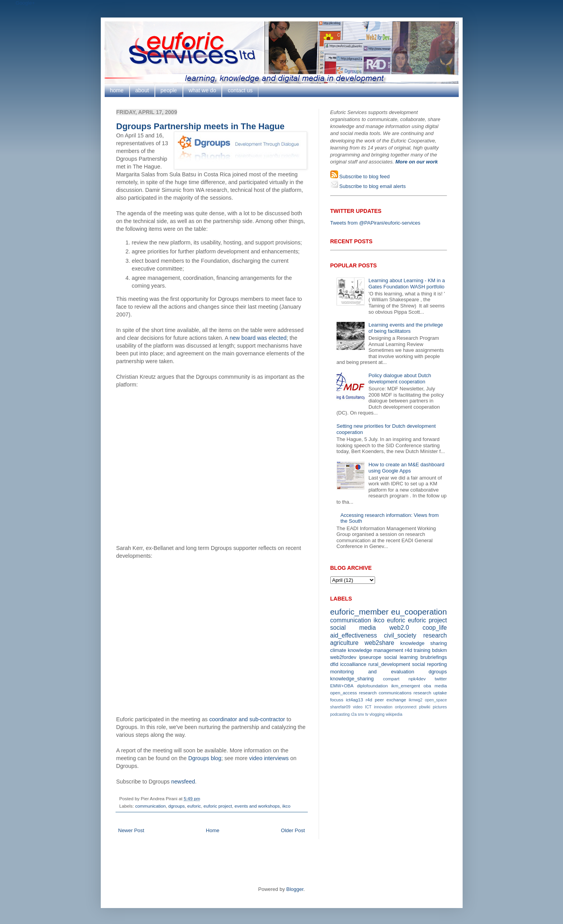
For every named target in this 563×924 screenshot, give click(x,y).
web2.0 (399, 628)
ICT (368, 707)
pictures (440, 707)
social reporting (429, 664)
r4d (408, 650)
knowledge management (375, 650)
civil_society (400, 635)
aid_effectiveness (354, 635)
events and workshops (257, 806)
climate (338, 650)
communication (150, 806)
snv (361, 714)
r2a (354, 714)
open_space (436, 700)
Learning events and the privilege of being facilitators (406, 328)
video (358, 707)
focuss (337, 700)
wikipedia (394, 714)
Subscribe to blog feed (364, 177)
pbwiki (425, 707)
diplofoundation (372, 686)
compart (391, 679)
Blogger (295, 889)
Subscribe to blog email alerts (372, 186)
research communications (385, 693)
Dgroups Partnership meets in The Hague (201, 126)
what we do (203, 90)
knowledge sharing (424, 643)
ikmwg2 (415, 700)
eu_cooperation (419, 612)
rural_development (389, 664)
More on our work (417, 162)
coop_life (435, 628)
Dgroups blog (205, 758)
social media (353, 628)
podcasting (340, 714)
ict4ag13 (354, 700)
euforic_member (360, 612)
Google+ (25, 3)
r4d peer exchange (386, 700)
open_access (344, 693)
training (422, 650)
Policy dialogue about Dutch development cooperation (400, 379)
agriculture (345, 643)
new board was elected (258, 338)
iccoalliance (353, 664)
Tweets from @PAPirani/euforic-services (375, 223)
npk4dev (417, 679)
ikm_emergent (406, 686)
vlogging (377, 714)
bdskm (439, 650)
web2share (379, 643)
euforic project (218, 806)
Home (213, 830)
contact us (240, 90)
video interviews (269, 758)
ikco (287, 806)
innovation (383, 707)
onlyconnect (406, 707)
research (435, 635)
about (142, 90)
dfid (334, 664)
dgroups (177, 806)
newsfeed (183, 782)
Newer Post (131, 830)
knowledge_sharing (352, 679)
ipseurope (370, 657)
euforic (194, 806)
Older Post (293, 830)
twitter (441, 679)
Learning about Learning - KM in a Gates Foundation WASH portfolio (407, 284)
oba (427, 686)
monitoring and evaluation (372, 672)
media (441, 686)
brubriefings (434, 657)
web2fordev (343, 657)
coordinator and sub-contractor (247, 719)
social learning (401, 657)
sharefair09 (340, 707)
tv (367, 714)
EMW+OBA (342, 686)
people (169, 90)
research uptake (430, 693)
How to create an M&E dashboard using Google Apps (406, 468)
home (117, 90)
